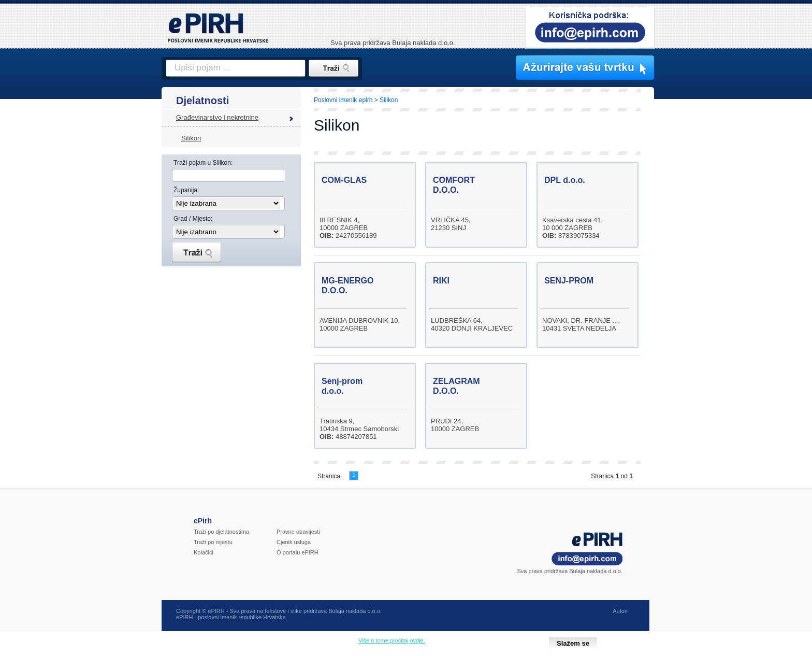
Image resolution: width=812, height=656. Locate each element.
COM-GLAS (344, 180)
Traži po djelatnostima (221, 532)
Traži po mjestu (213, 542)
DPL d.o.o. (565, 180)
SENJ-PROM (569, 281)
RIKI (441, 281)
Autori (620, 611)
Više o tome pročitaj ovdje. (392, 640)
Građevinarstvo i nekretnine (217, 117)
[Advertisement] (700, 267)
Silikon (191, 138)
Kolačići (204, 552)
